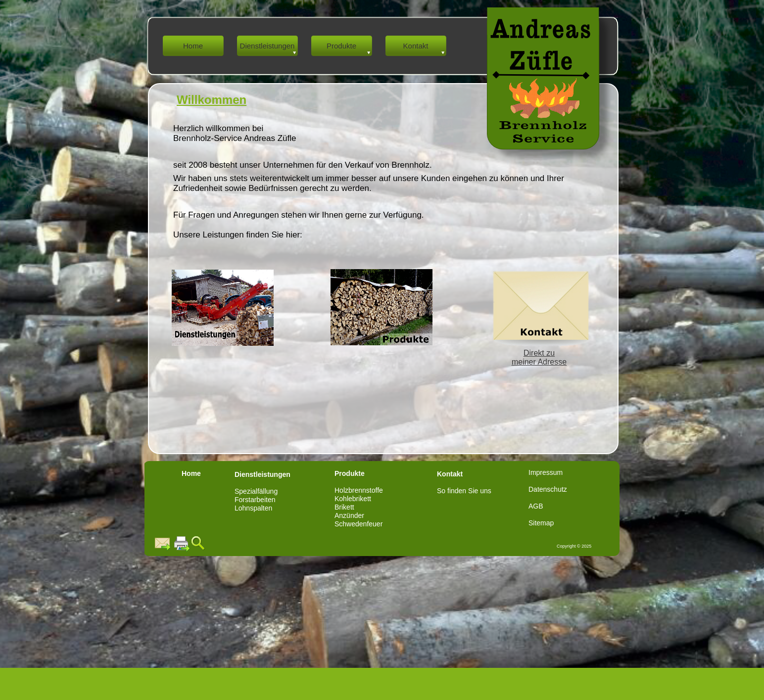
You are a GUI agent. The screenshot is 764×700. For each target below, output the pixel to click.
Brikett (344, 507)
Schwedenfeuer (358, 524)
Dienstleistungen (263, 474)
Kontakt (450, 474)
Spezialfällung (256, 491)
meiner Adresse (539, 362)
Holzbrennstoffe (359, 490)
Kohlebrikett (353, 499)
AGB (536, 506)
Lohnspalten (253, 508)
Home (191, 473)
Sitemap (541, 523)
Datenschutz (548, 489)
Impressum (546, 472)
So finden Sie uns (464, 491)
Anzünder (349, 515)
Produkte (350, 473)
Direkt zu (539, 353)
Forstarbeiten (255, 500)
